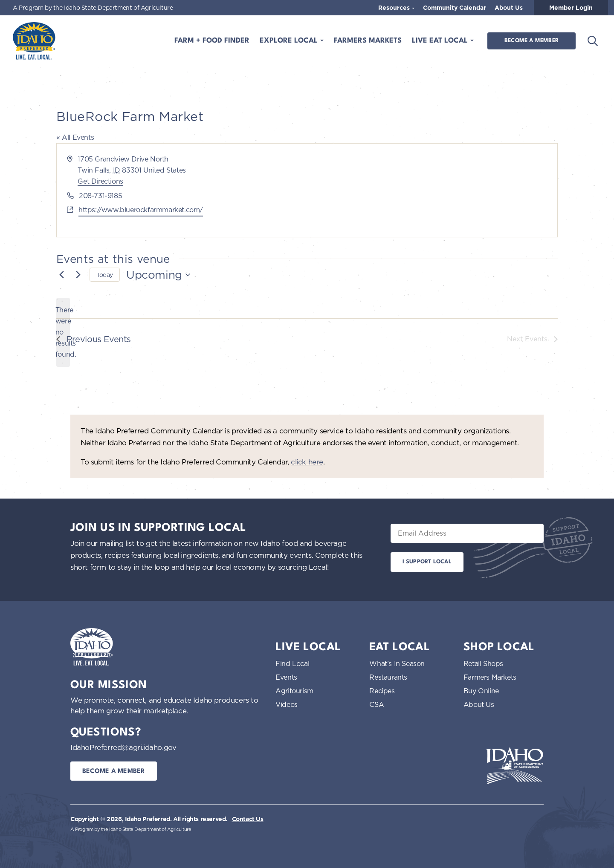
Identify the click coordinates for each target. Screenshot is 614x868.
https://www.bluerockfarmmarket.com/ (141, 210)
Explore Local (290, 41)
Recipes (382, 691)
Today (105, 275)
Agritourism (294, 691)
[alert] (63, 332)
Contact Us (248, 819)
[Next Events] (78, 275)
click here (307, 462)
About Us (509, 8)
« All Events (75, 137)
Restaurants (388, 677)
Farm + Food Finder (212, 41)
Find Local (292, 663)
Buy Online (481, 691)
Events (286, 677)
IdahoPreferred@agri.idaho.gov (123, 747)
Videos (287, 704)
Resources (395, 8)
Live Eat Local (441, 41)
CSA (377, 704)
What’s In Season (397, 663)
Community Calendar (455, 8)
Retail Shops (483, 663)
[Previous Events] (61, 275)
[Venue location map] (432, 190)
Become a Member (531, 41)
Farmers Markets (368, 41)
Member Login (571, 8)
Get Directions (100, 181)
